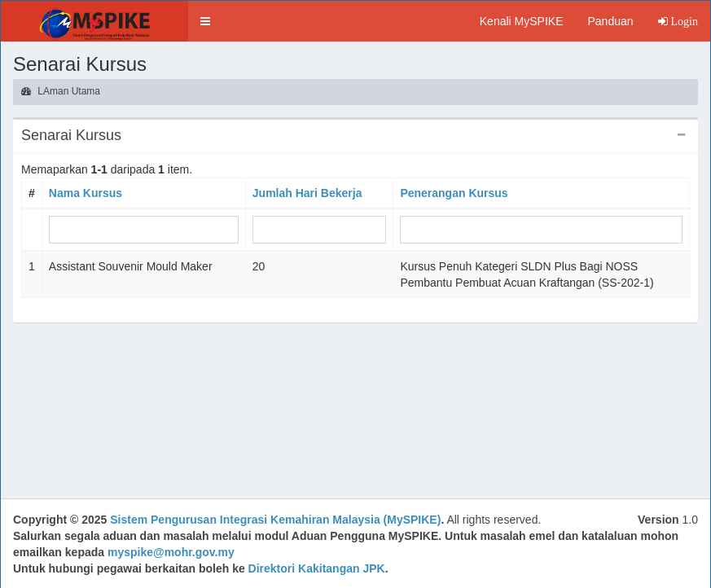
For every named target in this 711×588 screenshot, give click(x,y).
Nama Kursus (86, 193)
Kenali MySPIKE (522, 21)
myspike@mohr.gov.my (171, 552)
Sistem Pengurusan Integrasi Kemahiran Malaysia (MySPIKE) (275, 520)
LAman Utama (61, 91)
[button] (205, 21)
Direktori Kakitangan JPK (317, 568)
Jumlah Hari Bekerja (307, 193)
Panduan (610, 21)
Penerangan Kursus (454, 193)
